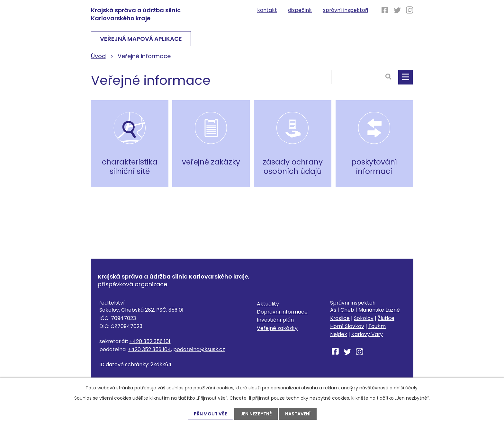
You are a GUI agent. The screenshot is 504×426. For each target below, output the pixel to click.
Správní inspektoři (346, 10)
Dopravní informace (282, 312)
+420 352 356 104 (149, 349)
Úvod (98, 56)
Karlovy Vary (367, 334)
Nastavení (298, 414)
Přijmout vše (210, 414)
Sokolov (364, 318)
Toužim (377, 326)
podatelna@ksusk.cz (199, 349)
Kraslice (340, 318)
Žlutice (386, 318)
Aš (333, 310)
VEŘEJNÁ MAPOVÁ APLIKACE (141, 39)
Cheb (347, 310)
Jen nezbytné (256, 414)
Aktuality (268, 304)
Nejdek (339, 334)
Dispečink (300, 10)
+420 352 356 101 (150, 341)
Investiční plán (275, 320)
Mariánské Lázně (379, 310)
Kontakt (267, 10)
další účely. (406, 388)
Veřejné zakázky (277, 328)
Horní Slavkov (347, 326)
